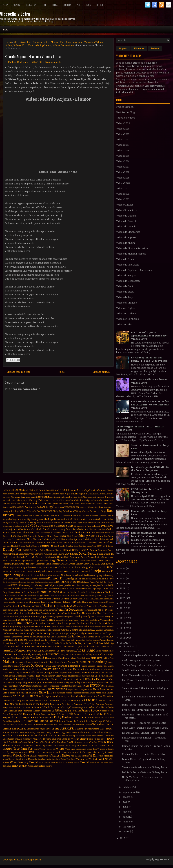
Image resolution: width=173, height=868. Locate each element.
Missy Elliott (13, 686)
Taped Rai (92, 739)
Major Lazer (51, 658)
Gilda (30, 596)
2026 (123, 569)
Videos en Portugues (127, 319)
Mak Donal (64, 658)
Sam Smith (18, 725)
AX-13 (67, 490)
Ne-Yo (77, 689)
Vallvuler (34, 756)
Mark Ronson (35, 669)
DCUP (99, 546)
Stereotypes (8, 739)
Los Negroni (18, 651)
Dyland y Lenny (83, 564)
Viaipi (101, 756)
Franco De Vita (41, 589)
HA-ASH (86, 599)
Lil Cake (56, 643)
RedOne (62, 714)
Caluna (95, 526)
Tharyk (37, 742)
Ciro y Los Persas (26, 543)
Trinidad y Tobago (106, 749)
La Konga (63, 633)
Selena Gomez (18, 729)
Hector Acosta (9, 602)
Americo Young (39, 504)
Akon (102, 494)
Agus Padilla (71, 494)
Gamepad (34, 592)
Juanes (50, 620)
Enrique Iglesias (71, 578)
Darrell (56, 554)
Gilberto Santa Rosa (19, 596)
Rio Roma (89, 718)
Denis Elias (63, 557)
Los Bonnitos (55, 646)
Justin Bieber (23, 623)
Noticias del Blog (125, 112)
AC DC (60, 490)
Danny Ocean (30, 554)
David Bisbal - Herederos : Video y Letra (144, 723)
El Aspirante (42, 567)
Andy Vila (90, 504)
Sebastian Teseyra (84, 725)
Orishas (13, 701)
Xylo (60, 763)
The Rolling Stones (43, 746)
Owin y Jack (79, 700)
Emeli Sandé (19, 579)
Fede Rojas (39, 585)
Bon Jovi (7, 523)
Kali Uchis (55, 623)
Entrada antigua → (103, 372)
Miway (22, 686)
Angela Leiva (102, 504)
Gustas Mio (31, 599)
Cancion (37, 42)
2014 (123, 628)
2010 (123, 838)
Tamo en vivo (68, 739)
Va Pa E (72, 752)
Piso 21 (51, 711)
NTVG (94, 686)
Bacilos (86, 511)
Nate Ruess (42, 689)
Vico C (19, 759)
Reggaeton (31, 5)
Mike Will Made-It (56, 683)
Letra (46, 42)
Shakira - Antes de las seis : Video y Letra (144, 767)
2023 (123, 583)
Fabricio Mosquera (71, 582)
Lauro (13, 643)
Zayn (9, 766)
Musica (55, 42)
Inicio (5, 29)
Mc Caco (95, 676)
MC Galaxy (88, 654)
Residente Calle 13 (96, 714)
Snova (69, 732)
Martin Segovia (60, 673)
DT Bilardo (108, 546)
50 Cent (40, 490)
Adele (17, 494)
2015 (123, 623)
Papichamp (56, 704)
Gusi (24, 599)
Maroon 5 (78, 669)
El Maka (7, 572)
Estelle (100, 579)
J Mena (60, 606)
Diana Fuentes (14, 561)
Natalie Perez (31, 689)
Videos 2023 (123, 199)
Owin (69, 701)
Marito (12, 669)
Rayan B (54, 714)
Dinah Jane (73, 561)
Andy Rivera (80, 504)
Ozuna (92, 700)
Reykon (7, 718)
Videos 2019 (123, 178)
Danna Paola (16, 554)
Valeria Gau (21, 756)
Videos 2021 (123, 188)
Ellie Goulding (92, 575)
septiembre (129, 792)
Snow (74, 732)
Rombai (33, 721)
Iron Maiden (24, 606)
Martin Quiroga (44, 673)
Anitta (13, 507)
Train (89, 749)
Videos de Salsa (125, 292)
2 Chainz (31, 490)
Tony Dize (59, 749)
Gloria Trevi (49, 596)
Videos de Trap (125, 297)
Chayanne (65, 536)
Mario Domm (108, 666)
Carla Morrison (99, 529)
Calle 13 (72, 526)
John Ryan (14, 617)
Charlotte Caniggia (37, 536)
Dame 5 (84, 550)
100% (5, 490)
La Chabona (8, 633)
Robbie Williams (102, 718)
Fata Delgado (27, 585)
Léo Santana (71, 654)
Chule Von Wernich (105, 539)
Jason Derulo (8, 610)
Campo (55, 529)
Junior (11, 623)
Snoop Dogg (59, 732)
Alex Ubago (88, 497)
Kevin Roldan (96, 627)
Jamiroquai (109, 606)
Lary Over (61, 640)
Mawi (65, 676)
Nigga (98, 693)
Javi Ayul (27, 610)
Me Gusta (7, 679)
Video (9, 45)
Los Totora (62, 651)
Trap (44, 5)
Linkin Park (93, 643)
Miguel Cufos (41, 682)
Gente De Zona (49, 592)
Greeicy (93, 596)
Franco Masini (54, 589)
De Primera (28, 557)
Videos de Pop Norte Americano (134, 270)
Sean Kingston (45, 725)
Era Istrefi (86, 579)
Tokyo (36, 749)
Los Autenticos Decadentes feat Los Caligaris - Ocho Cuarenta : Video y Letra (150, 405)
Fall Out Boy (101, 582)
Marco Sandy (14, 666)
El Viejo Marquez (53, 575)
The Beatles (47, 742)
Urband (56, 752)
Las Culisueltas (74, 640)
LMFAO (92, 630)
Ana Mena (63, 504)
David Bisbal (71, 554)
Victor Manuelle (30, 759)
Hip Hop (100, 5)
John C (95, 613)
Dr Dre (33, 564)
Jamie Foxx (99, 606)
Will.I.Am (104, 759)
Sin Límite (19, 732)
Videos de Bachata (126, 216)
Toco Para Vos (23, 749)
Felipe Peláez (66, 585)
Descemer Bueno (79, 557)
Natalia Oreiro (18, 689)
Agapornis (36, 493)
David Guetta (88, 554)
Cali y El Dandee (58, 526)
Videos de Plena (125, 259)
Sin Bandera (8, 732)
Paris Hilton (90, 704)
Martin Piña (29, 672)
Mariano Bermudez (69, 666)
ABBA (53, 490)
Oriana (6, 701)
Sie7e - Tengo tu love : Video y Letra (142, 665)
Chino (74, 536)
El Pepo (49, 572)
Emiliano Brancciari (39, 579)
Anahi (71, 504)
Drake (48, 564)
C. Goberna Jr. (19, 526)
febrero (127, 827)
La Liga (82, 633)
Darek (50, 554)
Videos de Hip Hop (127, 237)
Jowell (71, 617)
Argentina (26, 42)
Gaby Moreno (9, 592)
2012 (123, 638)
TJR (44, 739)
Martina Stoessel (91, 672)
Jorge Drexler (47, 617)
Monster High (41, 686)
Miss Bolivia (103, 682)
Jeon (79, 610)
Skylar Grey (46, 732)
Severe (48, 729)
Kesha (86, 627)
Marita (5, 669)
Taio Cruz (56, 739)
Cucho (63, 546)
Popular (123, 48)
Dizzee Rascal (90, 561)
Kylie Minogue (53, 630)
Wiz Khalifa (45, 763)
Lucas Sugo (85, 650)
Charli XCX (22, 536)
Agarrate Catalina (52, 494)
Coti (4, 546)
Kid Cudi (12, 630)
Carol (37, 533)
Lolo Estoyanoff (11, 646)
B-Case (37, 511)
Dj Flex (100, 561)
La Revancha (62, 637)
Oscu (50, 701)
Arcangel (48, 507)
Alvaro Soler (97, 500)
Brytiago (99, 523)
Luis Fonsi (53, 654)
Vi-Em (93, 756)
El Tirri (31, 575)
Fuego (99, 589)
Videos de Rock (125, 286)
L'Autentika (64, 630)
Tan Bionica (81, 739)
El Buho (62, 567)
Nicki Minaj (32, 693)
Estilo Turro (108, 579)
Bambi (18, 516)
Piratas (44, 711)
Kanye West (71, 623)
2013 (123, 633)
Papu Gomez (67, 704)
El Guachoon (96, 567)
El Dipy (85, 567)
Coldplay (73, 543)
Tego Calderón (15, 742)
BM (46, 511)
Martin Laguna (16, 673)
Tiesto (85, 746)
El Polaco (66, 571)
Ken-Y (55, 627)
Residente (79, 714)
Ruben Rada (90, 721)
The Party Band (12, 745)
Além (106, 500)
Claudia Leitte (39, 543)
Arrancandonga (71, 507)
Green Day (101, 596)
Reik (70, 714)
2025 (123, 574)
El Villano (66, 575)
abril (125, 817)
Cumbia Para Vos (87, 546)
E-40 (92, 564)
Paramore (79, 704)
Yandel (85, 762)
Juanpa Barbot (62, 620)
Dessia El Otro (95, 557)
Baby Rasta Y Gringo (73, 511)
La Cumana (19, 633)
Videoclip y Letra (15, 14)
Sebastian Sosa (69, 725)
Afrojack (24, 494)
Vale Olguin (87, 752)
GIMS (111, 589)
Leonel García (22, 643)
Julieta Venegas (101, 620)
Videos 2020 (123, 183)
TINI (40, 739)
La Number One (15, 637)
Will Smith (93, 759)
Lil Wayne (80, 643)
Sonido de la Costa (51, 736)
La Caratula (109, 630)
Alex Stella (78, 497)
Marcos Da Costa (32, 666)
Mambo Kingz (25, 662)
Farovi (8, 585)
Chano (13, 536)
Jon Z (22, 617)
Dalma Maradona (47, 550)
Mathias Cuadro (11, 676)
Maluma (10, 662)
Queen (15, 714)
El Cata (68, 567)
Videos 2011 (20, 45)
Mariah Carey (51, 666)
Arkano (58, 507)
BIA (42, 511)
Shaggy (55, 729)
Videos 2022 (123, 194)
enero (126, 832)
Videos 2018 (123, 172)
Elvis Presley (108, 575)
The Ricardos (27, 746)
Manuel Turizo (67, 662)
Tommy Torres (46, 749)
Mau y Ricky (55, 676)
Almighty (88, 500)
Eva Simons (40, 582)
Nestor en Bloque (17, 693)
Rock (88, 5)
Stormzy (26, 739)
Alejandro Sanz (40, 497)
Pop (78, 5)
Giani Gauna (97, 592)
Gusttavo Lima (76, 599)
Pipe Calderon (34, 711)
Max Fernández (75, 676)
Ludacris (16, 654)
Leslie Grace (35, 643)
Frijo (94, 589)
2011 (16, 42)
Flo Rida (16, 589)
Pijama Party (21, 711)
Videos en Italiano (126, 313)
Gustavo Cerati (44, 599)
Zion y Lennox (19, 766)
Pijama (11, 711)
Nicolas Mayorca (73, 693)
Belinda (86, 516)
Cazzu (61, 533)
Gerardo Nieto (68, 592)
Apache (32, 507)
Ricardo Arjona (74, 42)
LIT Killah (83, 630)
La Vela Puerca (101, 637)
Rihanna (77, 717)
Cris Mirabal (12, 546)
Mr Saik (70, 686)
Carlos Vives (27, 533)
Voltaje (63, 759)
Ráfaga (99, 721)
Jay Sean (35, 610)
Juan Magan (22, 620)
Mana (35, 662)
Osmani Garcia (60, 701)
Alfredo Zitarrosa (51, 500)
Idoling (85, 602)
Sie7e (80, 729)
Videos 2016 (123, 161)
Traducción (81, 749)
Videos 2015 (123, 156)
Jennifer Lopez (67, 610)
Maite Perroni (17, 658)
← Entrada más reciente (17, 372)
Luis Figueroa (40, 654)
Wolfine (54, 763)
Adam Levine (8, 494)
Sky (38, 732)
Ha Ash (94, 599)
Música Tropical (125, 107)
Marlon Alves (67, 669)
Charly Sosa (53, 536)
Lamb (54, 640)
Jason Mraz (19, 610)
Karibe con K (84, 623)
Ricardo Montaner (43, 718)
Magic (8, 658)
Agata (62, 494)
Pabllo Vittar (108, 701)
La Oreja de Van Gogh (33, 637)
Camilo (47, 529)
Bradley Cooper (18, 523)
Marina (99, 666)
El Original (39, 571)
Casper (43, 533)
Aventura (99, 507)
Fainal (92, 582)
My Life (86, 686)
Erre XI (94, 579)
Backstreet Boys (98, 511)
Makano (73, 658)
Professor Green (107, 711)
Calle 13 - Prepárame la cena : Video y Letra (146, 655)
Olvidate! (81, 696)
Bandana (66, 516)
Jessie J (111, 610)
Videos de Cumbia (126, 227)
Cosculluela (107, 542)
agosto (127, 797)
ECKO (97, 564)
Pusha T (6, 714)
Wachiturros (82, 759)
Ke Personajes (43, 627)
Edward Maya (8, 567)
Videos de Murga (126, 243)
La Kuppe (73, 633)
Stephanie (108, 736)
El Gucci (108, 567)
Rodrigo (12, 721)
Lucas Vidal (101, 651)
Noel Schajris (43, 696)
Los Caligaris (77, 647)
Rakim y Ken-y (32, 714)
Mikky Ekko (69, 683)
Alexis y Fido (36, 500)
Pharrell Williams (98, 707)
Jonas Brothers (32, 617)
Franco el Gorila (67, 589)
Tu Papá (23, 752)
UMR (31, 752)
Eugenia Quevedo (27, 582)
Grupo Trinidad (14, 599)
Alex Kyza (54, 497)
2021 (123, 593)
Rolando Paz (21, 721)
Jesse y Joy (101, 610)
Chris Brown (34, 539)
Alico (71, 500)
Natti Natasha (57, 689)
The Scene (58, 746)
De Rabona (38, 557)
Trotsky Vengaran (11, 752)
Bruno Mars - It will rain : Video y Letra (143, 710)
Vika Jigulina (43, 759)
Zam (5, 766)
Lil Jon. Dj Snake (67, 643)
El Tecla (24, 575)
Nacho (103, 686)
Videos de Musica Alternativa (132, 248)
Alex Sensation (66, 497)
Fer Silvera (77, 585)
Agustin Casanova (89, 494)
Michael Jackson (97, 679)
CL (26, 526)
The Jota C (95, 742)
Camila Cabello (35, 529)
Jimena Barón (55, 613)
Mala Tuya (96, 658)
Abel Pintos (77, 490)
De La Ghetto (16, 557)
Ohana (73, 696)
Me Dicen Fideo (107, 676)
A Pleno (47, 490)
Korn (32, 630)
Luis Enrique (27, 654)
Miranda (92, 682)
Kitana (27, 630)
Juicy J (76, 620)
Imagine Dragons (106, 602)
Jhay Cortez (21, 613)
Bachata (67, 5)
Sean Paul (57, 725)
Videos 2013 (123, 145)
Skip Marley (30, 732)
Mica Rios (45, 679)
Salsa (55, 5)
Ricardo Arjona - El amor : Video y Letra (33, 56)
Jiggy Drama (41, 613)
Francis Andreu (28, 589)
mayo (126, 812)
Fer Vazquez (87, 585)
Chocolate (7, 539)
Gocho (58, 595)
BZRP (51, 511)
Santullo (35, 725)
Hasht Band (108, 599)
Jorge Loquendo (61, 617)
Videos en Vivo (124, 324)
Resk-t (110, 714)
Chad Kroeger (97, 533)
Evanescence (50, 582)
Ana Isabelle (53, 504)
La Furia (38, 633)
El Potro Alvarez (80, 572)
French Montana (83, 589)
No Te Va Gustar (24, 696)
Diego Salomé (58, 560)
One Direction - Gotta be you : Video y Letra (146, 670)
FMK (58, 582)
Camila (23, 529)
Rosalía (80, 721)
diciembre (129, 647)
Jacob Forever (88, 606)
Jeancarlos (53, 610)
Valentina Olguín (100, 752)
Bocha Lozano (102, 519)
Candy (62, 529)
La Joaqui (47, 633)
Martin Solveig (75, 673)
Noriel (55, 696)
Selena (6, 729)
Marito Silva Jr (21, 669)
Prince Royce (90, 710)
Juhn (71, 620)
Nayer (70, 689)
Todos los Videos (94, 42)
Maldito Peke (108, 658)
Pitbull (59, 710)
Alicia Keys (64, 500)
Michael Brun (69, 679)
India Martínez (10, 606)
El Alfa (17, 567)
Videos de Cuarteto (127, 221)
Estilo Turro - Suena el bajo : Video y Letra (145, 728)
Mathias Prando (26, 676)
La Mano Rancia (93, 633)
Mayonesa (86, 676)
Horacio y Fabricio (62, 602)
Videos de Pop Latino (40, 45)
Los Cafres (66, 647)
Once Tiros (92, 696)
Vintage (52, 759)
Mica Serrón (57, 679)
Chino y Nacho (87, 536)
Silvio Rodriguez (107, 729)
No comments (53, 62)
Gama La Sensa (22, 592)
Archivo (155, 48)
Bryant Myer (77, 523)
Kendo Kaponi (65, 627)
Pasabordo (100, 704)
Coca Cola (62, 543)
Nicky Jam (46, 692)
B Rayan (30, 511)
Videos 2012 (123, 140)
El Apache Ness (28, 567)
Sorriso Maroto (85, 736)
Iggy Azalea (94, 602)
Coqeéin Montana (93, 543)
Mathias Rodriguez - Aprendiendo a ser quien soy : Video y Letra (149, 336)
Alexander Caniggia (104, 497)
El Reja (95, 571)
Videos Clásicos (125, 205)
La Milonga (107, 633)
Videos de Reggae (126, 275)
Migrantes (28, 682)
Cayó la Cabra (52, 533)
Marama (81, 662)
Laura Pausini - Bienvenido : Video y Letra (145, 705)
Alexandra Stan (9, 500)
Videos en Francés (127, 303)
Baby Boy (58, 511)
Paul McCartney (22, 707)
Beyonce (17, 519)
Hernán (50, 602)
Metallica (36, 679)
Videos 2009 (123, 123)
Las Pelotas (87, 640)
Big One (31, 519)
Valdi (79, 752)
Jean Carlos (43, 610)
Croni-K (36, 546)
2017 (123, 613)
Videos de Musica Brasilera (131, 254)
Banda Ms (27, 516)
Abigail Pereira (90, 490)
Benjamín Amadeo (98, 516)
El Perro (57, 572)
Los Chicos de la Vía (91, 647)
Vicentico (109, 756)
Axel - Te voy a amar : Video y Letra (141, 660)
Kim (22, 630)
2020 (123, 598)
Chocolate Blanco (19, 539)
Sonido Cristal (10, 736)
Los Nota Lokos (36, 651)
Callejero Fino (84, 526)
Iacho (79, 602)
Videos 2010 (123, 129)
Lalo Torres (46, 640)
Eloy (101, 575)
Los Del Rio (105, 647)
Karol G (103, 623)
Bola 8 (111, 519)
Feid (47, 585)
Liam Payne (47, 643)
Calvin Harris (106, 526)
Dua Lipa (65, 564)
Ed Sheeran (107, 564)
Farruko (16, 585)
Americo (25, 504)
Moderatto (31, 686)
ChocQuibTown (106, 536)
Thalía (30, 742)
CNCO (32, 526)
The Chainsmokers (80, 742)
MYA (95, 654)
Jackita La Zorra (72, 606)
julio (125, 802)
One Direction (106, 696)
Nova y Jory (64, 696)
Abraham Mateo (105, 490)
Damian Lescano (98, 550)
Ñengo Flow (46, 766)
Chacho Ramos (82, 533)
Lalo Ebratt (34, 640)
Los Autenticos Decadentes (33, 646)
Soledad (96, 732)
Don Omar (14, 564)
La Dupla (30, 633)
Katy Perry (16, 627)
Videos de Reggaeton (128, 281)
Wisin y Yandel (28, 762)
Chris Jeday (47, 539)
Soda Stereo (84, 732)
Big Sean (39, 519)
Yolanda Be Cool (97, 763)
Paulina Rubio (37, 707)
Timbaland (93, 746)
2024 (123, 578)
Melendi (17, 679)
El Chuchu (76, 567)
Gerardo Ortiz (84, 592)
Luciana (7, 654)
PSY (100, 700)
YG (64, 763)
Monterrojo (53, 686)
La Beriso (100, 630)
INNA (73, 602)
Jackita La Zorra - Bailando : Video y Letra (144, 772)
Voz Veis (71, 759)
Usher (64, 752)
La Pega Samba (50, 637)
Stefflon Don (97, 736)
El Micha (16, 572)
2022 (123, 588)
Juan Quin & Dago (37, 620)
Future (105, 589)
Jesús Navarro (9, 613)
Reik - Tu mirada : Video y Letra (139, 675)
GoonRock (84, 596)
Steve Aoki (18, 739)
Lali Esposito (21, 640)
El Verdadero (40, 575)
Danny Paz (42, 554)
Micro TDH (12, 683)
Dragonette (41, 564)
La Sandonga (76, 636)
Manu (56, 662)
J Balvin (48, 606)
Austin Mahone (87, 507)
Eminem (54, 578)
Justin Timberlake (41, 623)
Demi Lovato (50, 557)
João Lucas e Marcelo (100, 617)
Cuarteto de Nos (49, 546)
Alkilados (79, 500)
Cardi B (89, 529)
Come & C (81, 543)
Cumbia (17, 5)
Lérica (80, 654)
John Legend (104, 613)
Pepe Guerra (84, 707)
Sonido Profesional (29, 736)
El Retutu (106, 572)
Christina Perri (89, 539)
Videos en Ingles (125, 308)
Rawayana (45, 714)
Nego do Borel (86, 689)
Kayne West (28, 627)
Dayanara (102, 554)
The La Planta (107, 742)
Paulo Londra (51, 707)
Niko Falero (108, 693)
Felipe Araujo (55, 585)
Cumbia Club (72, 546)
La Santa (89, 637)
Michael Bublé (82, 679)
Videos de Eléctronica (128, 232)
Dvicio (72, 564)
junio (126, 807)
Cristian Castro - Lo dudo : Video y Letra (144, 754)
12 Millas (12, 490)
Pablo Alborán (11, 704)
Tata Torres (102, 739)
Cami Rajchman (11, 529)
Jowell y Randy (82, 616)
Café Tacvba (42, 526)
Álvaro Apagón (34, 766)
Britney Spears (33, 522)
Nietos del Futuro (88, 693)
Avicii (106, 507)
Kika (18, 630)
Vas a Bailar (76, 756)
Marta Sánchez (93, 669)
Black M (64, 519)
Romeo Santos (48, 721)
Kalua (63, 623)
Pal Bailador (43, 704)
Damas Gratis (71, 550)
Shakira (66, 728)
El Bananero (53, 567)
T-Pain (34, 739)
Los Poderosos (51, 651)
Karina (95, 623)
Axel (13, 511)
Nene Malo (99, 689)
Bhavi (24, 519)
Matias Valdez (41, 676)
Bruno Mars (64, 522)
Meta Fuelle (27, 679)
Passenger (109, 704)
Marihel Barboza (88, 666)
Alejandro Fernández (21, 497)
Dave (62, 554)
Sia (76, 729)
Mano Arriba (46, 662)
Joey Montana (84, 613)
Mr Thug (77, 686)
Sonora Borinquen (70, 736)
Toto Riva (70, 749)
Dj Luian (107, 561)
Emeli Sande (8, 579)
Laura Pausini (100, 640)
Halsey (100, 599)
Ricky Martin (63, 717)
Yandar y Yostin (72, 763)
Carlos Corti (15, 533)
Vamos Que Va (45, 756)
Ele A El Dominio (79, 575)
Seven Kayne (40, 729)
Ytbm (111, 763)
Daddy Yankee (16, 550)
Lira (101, 643)
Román (62, 721)
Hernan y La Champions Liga (30, 602)
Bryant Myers (89, 523)
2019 (123, 603)
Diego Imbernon (27, 561)
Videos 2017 (123, 167)
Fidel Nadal (104, 585)
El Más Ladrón (27, 572)
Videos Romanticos (63, 45)
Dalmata (59, 550)
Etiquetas (139, 48)
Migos (20, 683)
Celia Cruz (69, 533)
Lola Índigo (109, 643)
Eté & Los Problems (11, 582)
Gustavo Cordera (61, 599)
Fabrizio (86, 582)
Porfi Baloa (76, 711)
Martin (104, 669)
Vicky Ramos (9, 759)
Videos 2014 (123, 150)
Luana (71, 651)
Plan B (68, 711)
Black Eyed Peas (52, 519)
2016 (123, 618)
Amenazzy (15, 504)
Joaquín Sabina (70, 613)
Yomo (106, 763)
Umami (38, 752)
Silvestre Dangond (91, 729)
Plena (5, 5)
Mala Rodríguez (84, 658)
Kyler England (40, 630)
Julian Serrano (86, 620)
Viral (58, 759)
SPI (104, 721)
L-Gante (74, 630)
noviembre (129, 652)
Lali (11, 640)
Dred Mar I (56, 564)
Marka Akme (52, 669)
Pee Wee (75, 707)
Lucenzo (110, 651)
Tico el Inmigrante (73, 746)
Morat (63, 686)
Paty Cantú (8, 707)
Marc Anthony (97, 662)
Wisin (14, 762)
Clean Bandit (51, 543)
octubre (127, 787)
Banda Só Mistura (41, 516)
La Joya (55, 633)
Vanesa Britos (61, 756)
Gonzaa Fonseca (71, 595)
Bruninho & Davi (49, 523)
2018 (123, 608)
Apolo (39, 507)
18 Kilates (21, 490)
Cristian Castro (25, 546)
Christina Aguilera (73, 539)
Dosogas (25, 564)
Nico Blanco (59, 693)
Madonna (102, 654)
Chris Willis (58, 539)
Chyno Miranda (10, 543)
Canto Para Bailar (75, 529)
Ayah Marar (21, 511)
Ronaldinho (71, 721)
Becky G (76, 516)
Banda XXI (56, 516)
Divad (81, 561)
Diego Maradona (41, 561)
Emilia (27, 579)
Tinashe (102, 746)
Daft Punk (34, 550)
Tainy (49, 739)
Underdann (47, 752)
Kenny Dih (76, 627)
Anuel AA (23, 507)
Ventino (85, 756)
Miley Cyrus (81, 682)
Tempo (24, 742)
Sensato (30, 729)
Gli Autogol (38, 596)
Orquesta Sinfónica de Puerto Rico (32, 701)
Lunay (63, 654)
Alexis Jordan (23, 500)
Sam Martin (8, 725)
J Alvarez (36, 606)
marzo (127, 822)
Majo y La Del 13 (34, 658)
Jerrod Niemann (88, 610)
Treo (95, 749)
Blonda (80, 519)
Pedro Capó (65, 707)
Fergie (96, 585)
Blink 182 (72, 519)
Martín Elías (107, 673)
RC (20, 714)
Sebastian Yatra (103, 724)
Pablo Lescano (27, 704)
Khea (104, 627)
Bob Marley (90, 519)
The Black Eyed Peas (62, 742)
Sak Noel (110, 721)
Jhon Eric (32, 613)
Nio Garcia (7, 696)
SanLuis (27, 725)
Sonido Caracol (107, 732)
